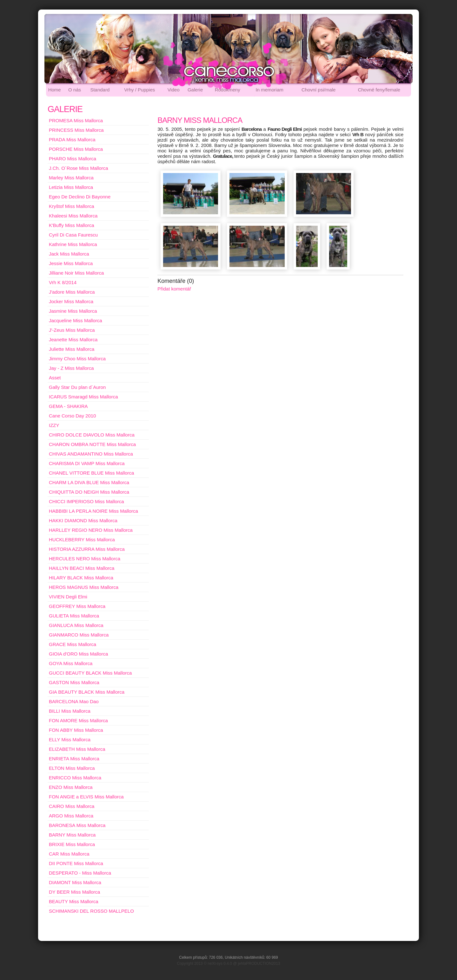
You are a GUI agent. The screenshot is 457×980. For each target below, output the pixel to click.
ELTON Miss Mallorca (72, 768)
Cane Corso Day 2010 (72, 416)
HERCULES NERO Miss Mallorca (85, 559)
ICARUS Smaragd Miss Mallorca (83, 397)
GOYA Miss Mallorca (71, 663)
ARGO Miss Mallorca (71, 816)
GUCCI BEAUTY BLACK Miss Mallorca (90, 673)
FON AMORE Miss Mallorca (78, 720)
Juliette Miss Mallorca (72, 349)
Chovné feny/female (379, 90)
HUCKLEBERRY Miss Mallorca (82, 540)
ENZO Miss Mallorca (71, 787)
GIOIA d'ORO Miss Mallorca (78, 654)
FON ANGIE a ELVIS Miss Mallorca (86, 797)
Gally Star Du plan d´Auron (77, 387)
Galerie (195, 90)
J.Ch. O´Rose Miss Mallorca (79, 168)
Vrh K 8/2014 (63, 282)
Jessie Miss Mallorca (71, 263)
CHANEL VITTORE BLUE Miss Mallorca (91, 473)
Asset (55, 378)
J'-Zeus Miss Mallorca (72, 330)
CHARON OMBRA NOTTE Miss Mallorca (92, 444)
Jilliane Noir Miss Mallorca (76, 273)
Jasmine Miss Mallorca (73, 311)
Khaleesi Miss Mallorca (73, 216)
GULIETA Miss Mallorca (74, 616)
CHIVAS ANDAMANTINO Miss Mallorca (91, 454)
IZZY (54, 425)
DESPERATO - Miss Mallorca (80, 873)
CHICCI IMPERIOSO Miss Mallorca (86, 501)
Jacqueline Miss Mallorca (76, 320)
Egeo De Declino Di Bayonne (80, 197)
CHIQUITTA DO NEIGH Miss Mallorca (89, 492)
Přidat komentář (174, 289)
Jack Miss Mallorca (69, 254)
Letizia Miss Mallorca (71, 187)
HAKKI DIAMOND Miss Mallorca (83, 520)
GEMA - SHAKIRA (68, 406)
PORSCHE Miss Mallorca (76, 149)
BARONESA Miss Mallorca (77, 825)
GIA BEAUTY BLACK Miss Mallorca (87, 692)
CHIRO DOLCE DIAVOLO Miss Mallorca (92, 435)
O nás (75, 90)
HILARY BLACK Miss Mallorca (81, 578)
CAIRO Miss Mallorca (72, 806)
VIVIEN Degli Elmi (68, 597)
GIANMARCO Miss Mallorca (79, 635)
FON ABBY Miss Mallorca (76, 730)
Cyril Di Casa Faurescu (73, 235)
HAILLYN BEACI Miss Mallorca (82, 568)
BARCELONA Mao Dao (74, 701)
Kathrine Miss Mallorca (73, 244)
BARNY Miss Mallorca (72, 835)
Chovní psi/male (319, 90)
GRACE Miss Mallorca (73, 644)
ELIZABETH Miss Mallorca (77, 749)
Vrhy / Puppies (139, 90)
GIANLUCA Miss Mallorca (76, 625)
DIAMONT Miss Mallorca (75, 882)
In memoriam (270, 90)
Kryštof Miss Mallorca (72, 206)
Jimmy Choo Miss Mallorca (77, 359)
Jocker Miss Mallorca (71, 301)
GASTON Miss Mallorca (74, 682)
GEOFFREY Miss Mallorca (77, 606)
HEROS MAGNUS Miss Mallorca (84, 587)
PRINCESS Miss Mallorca (76, 130)
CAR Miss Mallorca (69, 854)
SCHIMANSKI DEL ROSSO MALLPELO (91, 911)
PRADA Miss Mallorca (72, 140)
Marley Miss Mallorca (71, 178)
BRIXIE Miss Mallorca (72, 844)
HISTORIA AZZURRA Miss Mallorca (87, 549)
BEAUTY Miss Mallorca (74, 901)
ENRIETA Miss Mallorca (74, 759)
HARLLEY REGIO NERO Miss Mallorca (91, 530)
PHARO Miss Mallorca (73, 159)
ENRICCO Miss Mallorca (75, 778)
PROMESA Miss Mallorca (76, 120)
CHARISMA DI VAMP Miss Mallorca (87, 463)
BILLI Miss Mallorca (70, 711)
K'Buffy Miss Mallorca (72, 225)
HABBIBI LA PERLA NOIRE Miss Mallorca (93, 511)
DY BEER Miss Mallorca (74, 892)
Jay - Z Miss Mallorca (71, 368)
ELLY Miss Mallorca (70, 740)
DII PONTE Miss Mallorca (76, 863)
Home (55, 90)
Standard (100, 90)
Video (174, 90)
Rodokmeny (228, 90)
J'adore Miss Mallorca (72, 292)
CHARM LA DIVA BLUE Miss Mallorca (89, 482)
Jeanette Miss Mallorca (73, 340)
